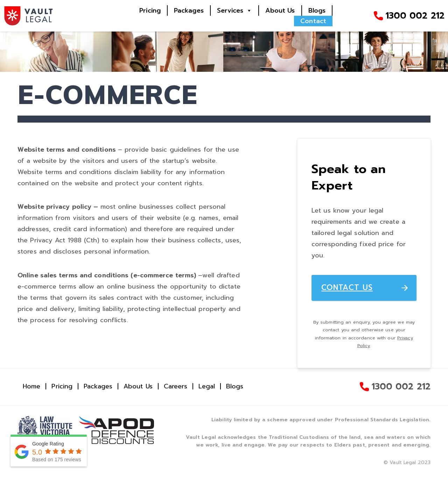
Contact (313, 21)
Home (31, 386)
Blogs (317, 11)
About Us (280, 11)
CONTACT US (347, 288)
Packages (189, 11)
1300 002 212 (415, 16)
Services (230, 11)
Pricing (150, 11)
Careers (176, 386)
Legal (207, 386)
